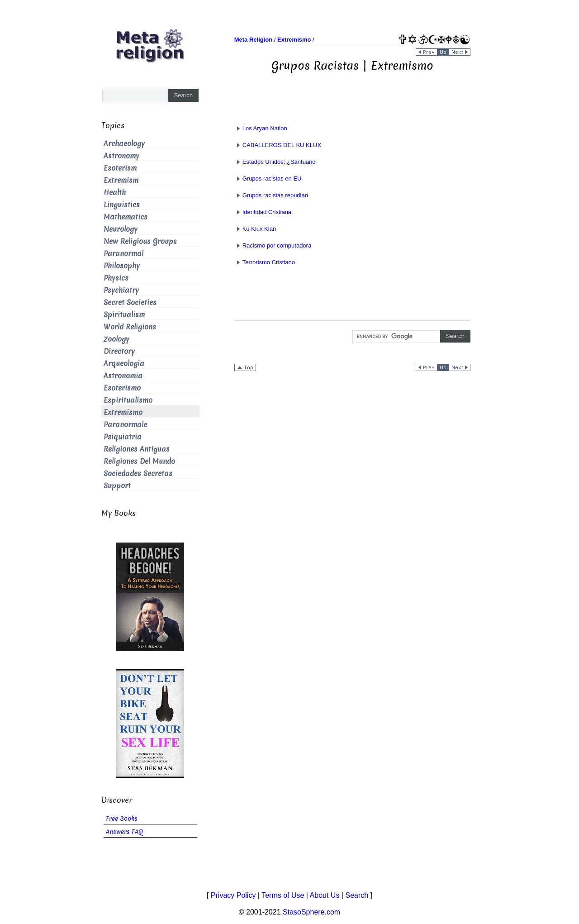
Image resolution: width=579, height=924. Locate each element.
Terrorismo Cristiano (265, 262)
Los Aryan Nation (261, 128)
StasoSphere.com (311, 912)
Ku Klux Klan (255, 229)
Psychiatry (121, 290)
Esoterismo (122, 388)
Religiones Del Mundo (139, 461)
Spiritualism (124, 315)
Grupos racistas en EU (268, 179)
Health (115, 193)
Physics (116, 278)
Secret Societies (130, 302)
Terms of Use (283, 895)
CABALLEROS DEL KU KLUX (278, 145)
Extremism (121, 180)
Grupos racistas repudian (271, 195)
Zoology (116, 339)
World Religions (130, 327)
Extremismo (123, 412)
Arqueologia (124, 364)
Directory (119, 351)
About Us (325, 895)
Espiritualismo (128, 400)
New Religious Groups (140, 241)
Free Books (122, 819)
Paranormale (125, 425)
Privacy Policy (233, 895)
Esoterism (120, 168)
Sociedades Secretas (138, 474)
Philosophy (122, 266)
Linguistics (122, 205)
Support (117, 486)
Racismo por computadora (273, 245)
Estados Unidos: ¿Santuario (275, 162)
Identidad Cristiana (263, 212)
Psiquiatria (123, 437)
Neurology (121, 229)
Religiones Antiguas (137, 449)
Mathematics (126, 217)
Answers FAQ (124, 832)
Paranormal (123, 254)
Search (357, 895)
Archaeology (124, 144)
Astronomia (123, 376)
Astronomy (121, 156)
